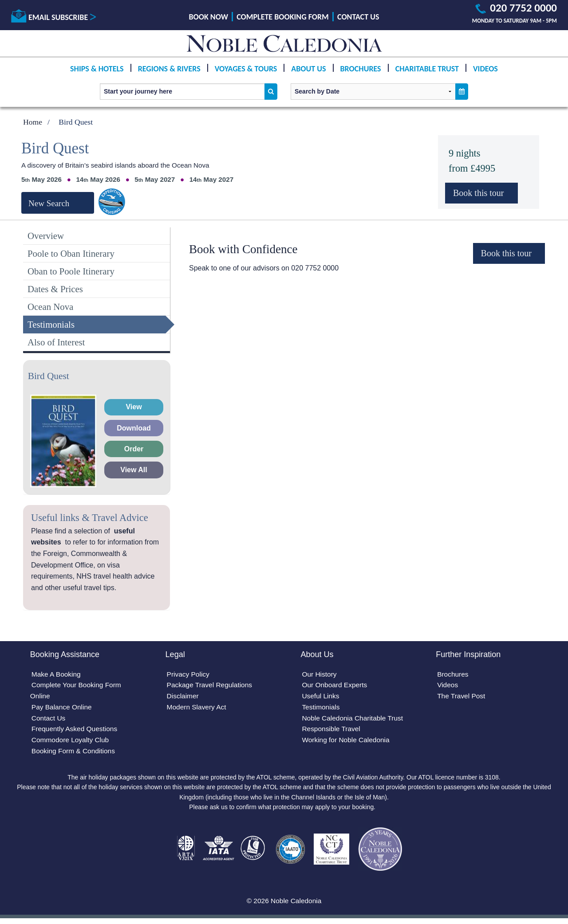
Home (33, 122)
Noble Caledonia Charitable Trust (354, 720)
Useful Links (321, 697)
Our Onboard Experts (335, 686)
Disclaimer (183, 697)
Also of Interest (56, 342)
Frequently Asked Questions (76, 731)
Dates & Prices (55, 289)
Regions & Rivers (169, 69)
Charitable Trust (427, 69)
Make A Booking (57, 675)
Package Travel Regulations (211, 686)
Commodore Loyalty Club (72, 743)
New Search (49, 203)
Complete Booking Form (283, 17)
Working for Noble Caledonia (347, 743)
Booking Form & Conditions (75, 754)
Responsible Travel (332, 731)
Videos (485, 69)
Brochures (361, 69)
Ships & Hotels (97, 69)
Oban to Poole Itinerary (71, 271)
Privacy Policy (189, 675)
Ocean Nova (50, 307)
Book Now (209, 17)
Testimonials (51, 324)
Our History (320, 675)
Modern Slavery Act (198, 709)
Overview (46, 236)
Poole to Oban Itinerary (71, 253)
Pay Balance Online (63, 709)
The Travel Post (462, 697)
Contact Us (358, 17)
